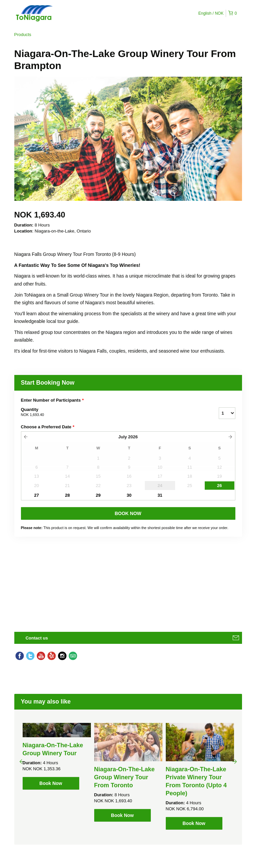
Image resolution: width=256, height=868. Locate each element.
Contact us (37, 638)
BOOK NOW (128, 513)
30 (129, 495)
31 (160, 495)
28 (67, 495)
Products (23, 35)
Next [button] (235, 761)
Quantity (112, 412)
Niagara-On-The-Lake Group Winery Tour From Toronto (125, 777)
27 (37, 495)
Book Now (51, 783)
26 (219, 486)
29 (98, 495)
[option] (57, 756)
